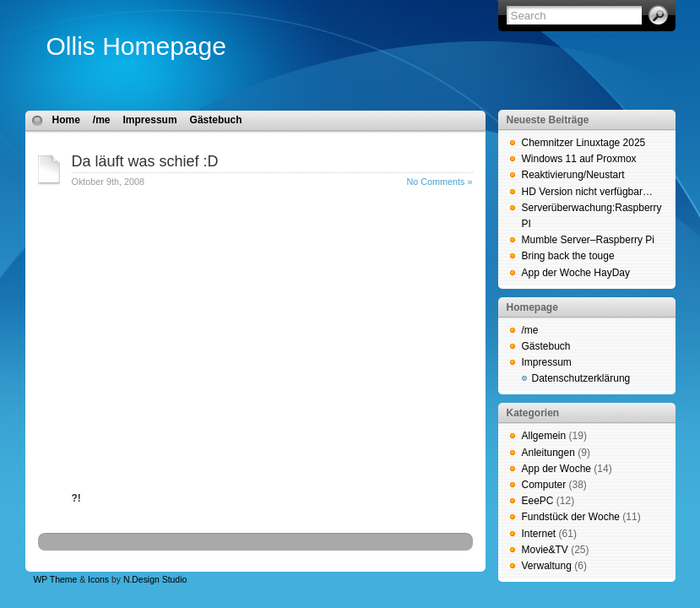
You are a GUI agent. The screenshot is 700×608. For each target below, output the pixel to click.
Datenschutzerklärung (581, 378)
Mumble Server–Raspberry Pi (588, 240)
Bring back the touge (568, 256)
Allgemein (544, 436)
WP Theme (56, 580)
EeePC (538, 501)
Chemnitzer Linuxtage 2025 (584, 143)
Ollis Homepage (136, 46)
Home (66, 120)
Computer (544, 485)
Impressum (150, 120)
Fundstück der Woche (571, 517)
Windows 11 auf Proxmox (579, 159)
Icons (98, 580)
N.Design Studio (155, 580)
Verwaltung (547, 566)
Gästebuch (216, 120)
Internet (539, 534)
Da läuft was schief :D (145, 161)
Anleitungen (548, 453)
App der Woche (557, 469)
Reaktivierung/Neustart (573, 175)
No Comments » (439, 182)
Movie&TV (545, 550)
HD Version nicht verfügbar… (587, 192)
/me (102, 120)
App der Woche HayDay (576, 273)
